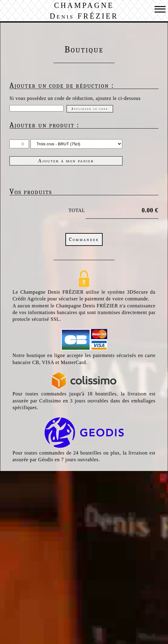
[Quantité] (19, 144)
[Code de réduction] (37, 108)
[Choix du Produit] (76, 144)
